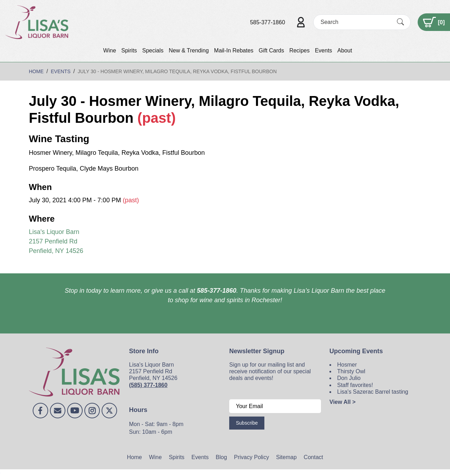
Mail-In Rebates (234, 50)
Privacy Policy (252, 457)
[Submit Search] (400, 22)
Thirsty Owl (351, 371)
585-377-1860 (268, 22)
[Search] (356, 22)
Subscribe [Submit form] (247, 423)
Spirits (129, 50)
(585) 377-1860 (148, 385)
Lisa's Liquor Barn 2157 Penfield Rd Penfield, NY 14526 (56, 241)
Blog (221, 457)
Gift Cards (271, 50)
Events (324, 50)
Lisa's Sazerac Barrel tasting (373, 392)
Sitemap (286, 457)
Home (134, 457)
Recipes (300, 50)
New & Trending (189, 50)
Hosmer (347, 365)
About (345, 50)
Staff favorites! (355, 385)
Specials (153, 50)
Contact (313, 457)
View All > (342, 402)
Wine (110, 50)
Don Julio (349, 378)
